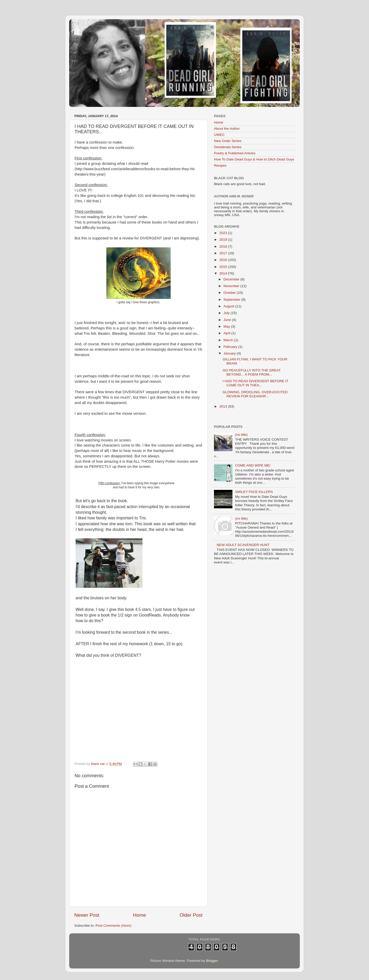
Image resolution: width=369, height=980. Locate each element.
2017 (224, 253)
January (230, 353)
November (232, 286)
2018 (224, 246)
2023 (224, 233)
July (227, 313)
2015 (224, 267)
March (229, 340)
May (227, 326)
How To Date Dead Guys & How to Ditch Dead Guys (254, 159)
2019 (224, 240)
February (231, 347)
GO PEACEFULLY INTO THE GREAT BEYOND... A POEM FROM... (252, 372)
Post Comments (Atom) (114, 926)
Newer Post (87, 915)
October (230, 293)
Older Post (191, 915)
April (227, 333)
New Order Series (228, 141)
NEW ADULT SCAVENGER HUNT (243, 545)
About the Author (227, 129)
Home (139, 915)
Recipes (220, 165)
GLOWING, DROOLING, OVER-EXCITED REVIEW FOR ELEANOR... (255, 394)
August (229, 306)
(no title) (241, 435)
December (232, 279)
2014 (224, 273)
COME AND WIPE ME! (253, 465)
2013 (224, 406)
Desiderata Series (228, 147)
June (228, 320)
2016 (224, 260)
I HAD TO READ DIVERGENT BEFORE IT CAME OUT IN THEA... (255, 383)
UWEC (219, 135)
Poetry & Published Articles (235, 153)
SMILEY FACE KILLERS (254, 492)
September (232, 300)
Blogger (212, 961)
